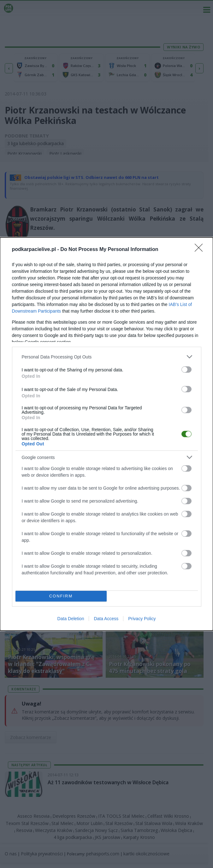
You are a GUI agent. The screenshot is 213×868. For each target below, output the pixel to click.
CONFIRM (61, 596)
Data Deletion (71, 619)
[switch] (186, 370)
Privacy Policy (142, 619)
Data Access (106, 619)
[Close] (201, 250)
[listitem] (107, 357)
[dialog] (106, 434)
